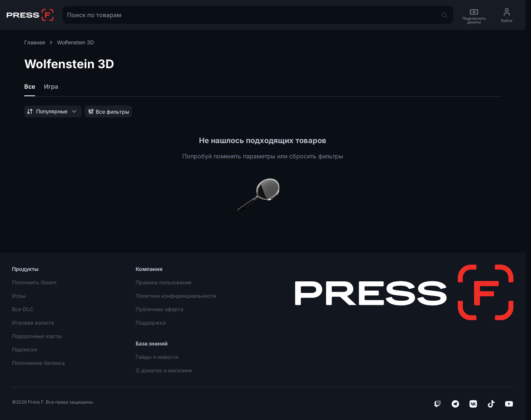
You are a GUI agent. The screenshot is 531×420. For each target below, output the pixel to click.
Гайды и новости (157, 357)
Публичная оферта (159, 309)
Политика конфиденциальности (176, 296)
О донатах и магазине (164, 370)
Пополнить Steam (34, 282)
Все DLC (23, 309)
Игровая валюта (33, 323)
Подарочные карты (37, 336)
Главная (39, 42)
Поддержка (151, 323)
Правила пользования (164, 282)
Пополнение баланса (38, 363)
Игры (19, 296)
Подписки (24, 349)
